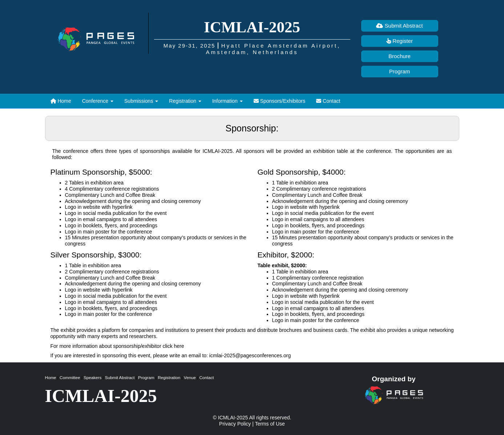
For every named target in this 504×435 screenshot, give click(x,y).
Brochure (400, 56)
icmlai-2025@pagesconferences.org (250, 355)
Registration (169, 377)
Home (61, 101)
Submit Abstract (399, 26)
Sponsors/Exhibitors (279, 101)
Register (400, 41)
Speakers (92, 377)
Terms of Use (270, 424)
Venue (190, 377)
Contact (328, 101)
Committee (70, 377)
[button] (98, 101)
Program (400, 71)
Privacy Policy (235, 424)
